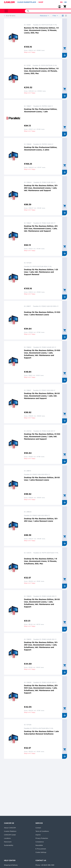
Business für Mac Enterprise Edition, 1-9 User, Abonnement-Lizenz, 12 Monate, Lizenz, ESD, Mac (41, 30)
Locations (7, 838)
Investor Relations (10, 831)
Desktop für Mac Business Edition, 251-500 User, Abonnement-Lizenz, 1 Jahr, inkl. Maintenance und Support (41, 228)
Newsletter (39, 845)
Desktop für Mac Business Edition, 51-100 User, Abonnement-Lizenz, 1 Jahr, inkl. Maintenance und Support (42, 436)
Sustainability (9, 845)
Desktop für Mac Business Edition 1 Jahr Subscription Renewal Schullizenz (41, 733)
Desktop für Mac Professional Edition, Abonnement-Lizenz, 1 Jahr (41, 110)
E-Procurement (41, 849)
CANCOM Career (10, 835)
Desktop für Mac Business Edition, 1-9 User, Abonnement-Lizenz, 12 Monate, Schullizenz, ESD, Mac (40, 561)
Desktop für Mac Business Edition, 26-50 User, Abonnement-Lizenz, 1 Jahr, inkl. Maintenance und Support (42, 396)
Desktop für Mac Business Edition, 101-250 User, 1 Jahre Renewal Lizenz (41, 520)
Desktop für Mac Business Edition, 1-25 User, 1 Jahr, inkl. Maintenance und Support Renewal (41, 272)
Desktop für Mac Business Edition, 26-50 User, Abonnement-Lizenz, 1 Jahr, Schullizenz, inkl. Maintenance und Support (42, 603)
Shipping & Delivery (11, 865)
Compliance (40, 842)
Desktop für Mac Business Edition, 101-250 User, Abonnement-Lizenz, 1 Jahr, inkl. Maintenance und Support (41, 188)
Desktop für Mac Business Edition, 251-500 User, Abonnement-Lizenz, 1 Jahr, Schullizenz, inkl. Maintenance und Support (41, 689)
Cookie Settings (41, 852)
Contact (38, 828)
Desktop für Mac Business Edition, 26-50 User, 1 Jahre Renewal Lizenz (42, 479)
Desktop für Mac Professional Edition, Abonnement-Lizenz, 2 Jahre (41, 149)
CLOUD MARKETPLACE (27, 2)
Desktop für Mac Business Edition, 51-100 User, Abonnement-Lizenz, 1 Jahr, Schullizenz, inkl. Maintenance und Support (42, 354)
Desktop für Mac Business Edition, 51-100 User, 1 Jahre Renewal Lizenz (42, 313)
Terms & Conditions (42, 831)
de (65, 2)
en (61, 2)
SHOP (41, 2)
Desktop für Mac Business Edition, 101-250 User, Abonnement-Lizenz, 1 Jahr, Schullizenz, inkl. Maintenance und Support (41, 646)
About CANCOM (10, 828)
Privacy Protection (42, 838)
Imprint (38, 835)
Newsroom (8, 842)
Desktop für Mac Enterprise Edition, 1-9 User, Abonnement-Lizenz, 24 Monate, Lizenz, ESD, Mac (41, 71)
